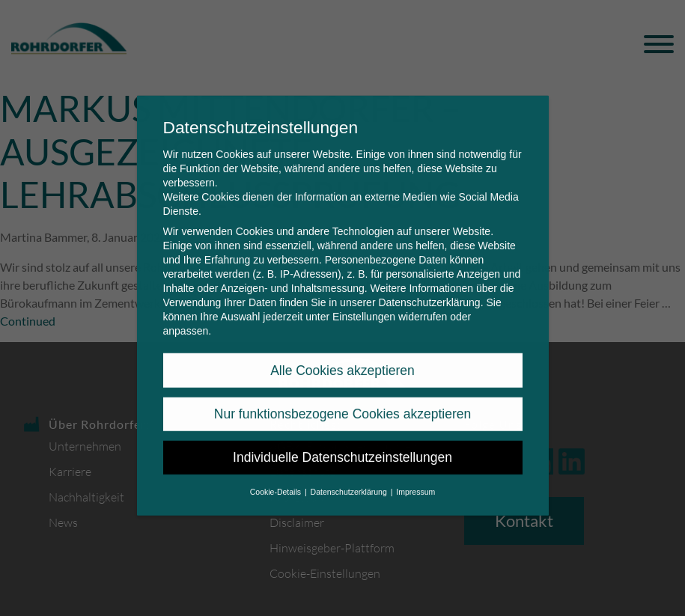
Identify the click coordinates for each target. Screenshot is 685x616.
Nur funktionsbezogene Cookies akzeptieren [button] (342, 404)
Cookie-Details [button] (277, 481)
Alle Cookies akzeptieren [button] (342, 360)
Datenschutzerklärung (429, 293)
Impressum (415, 481)
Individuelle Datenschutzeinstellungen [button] (342, 448)
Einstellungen (364, 307)
